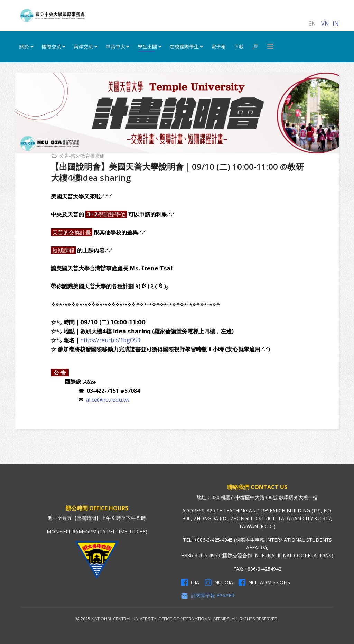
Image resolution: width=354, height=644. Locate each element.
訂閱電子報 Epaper (208, 596)
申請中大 (115, 46)
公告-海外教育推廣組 (82, 156)
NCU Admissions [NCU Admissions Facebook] (264, 582)
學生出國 (147, 46)
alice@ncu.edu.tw (108, 400)
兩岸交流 (83, 46)
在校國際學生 (184, 46)
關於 (24, 46)
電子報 (218, 46)
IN (336, 24)
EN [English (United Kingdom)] (312, 24)
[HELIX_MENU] (270, 47)
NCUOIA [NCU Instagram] (219, 582)
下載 (239, 46)
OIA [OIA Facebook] (190, 582)
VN (325, 24)
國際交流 (52, 46)
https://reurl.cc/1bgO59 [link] (110, 340)
